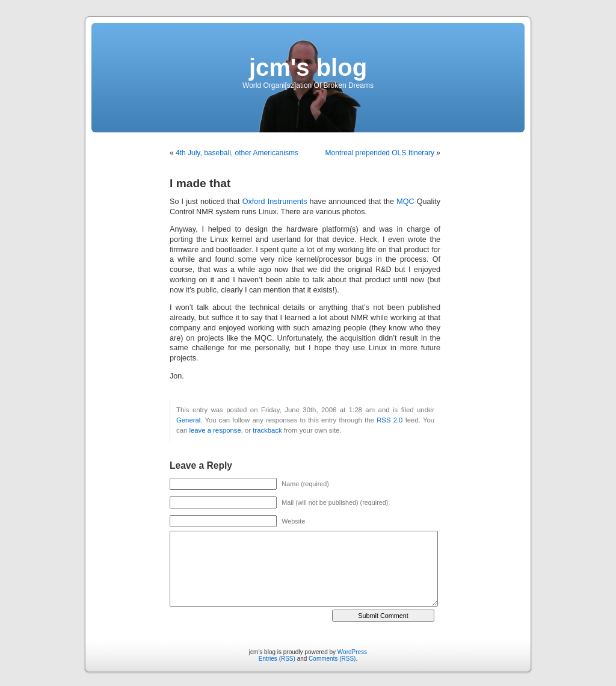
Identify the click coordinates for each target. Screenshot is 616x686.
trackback (267, 430)
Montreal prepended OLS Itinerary (380, 153)
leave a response (215, 430)
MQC (405, 202)
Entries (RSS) (277, 659)
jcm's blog (308, 67)
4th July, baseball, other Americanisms (237, 153)
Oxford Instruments (275, 202)
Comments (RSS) (332, 659)
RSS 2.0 (390, 420)
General (188, 420)
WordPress (352, 652)
